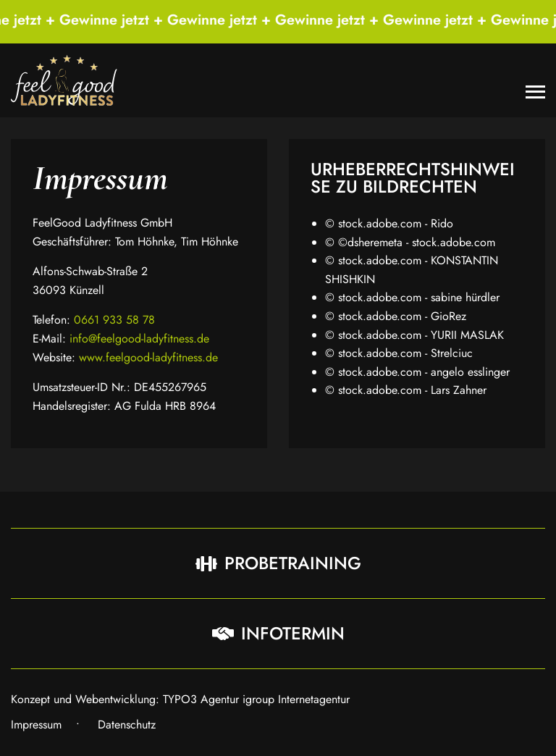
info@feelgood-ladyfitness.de (139, 339)
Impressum (36, 724)
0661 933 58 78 (114, 320)
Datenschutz (127, 724)
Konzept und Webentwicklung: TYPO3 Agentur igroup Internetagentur (180, 699)
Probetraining (278, 563)
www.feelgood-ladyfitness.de (148, 357)
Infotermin (278, 633)
